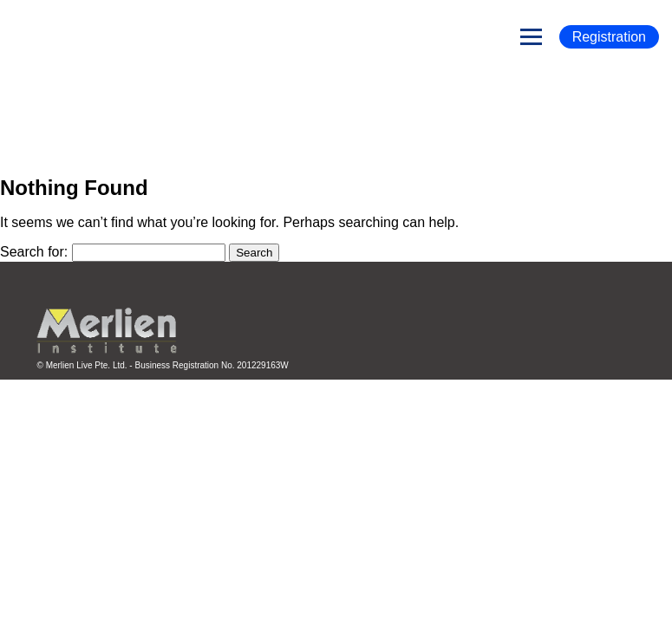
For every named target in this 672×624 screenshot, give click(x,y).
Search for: (34, 252)
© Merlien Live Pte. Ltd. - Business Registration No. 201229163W (163, 365)
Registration (609, 37)
